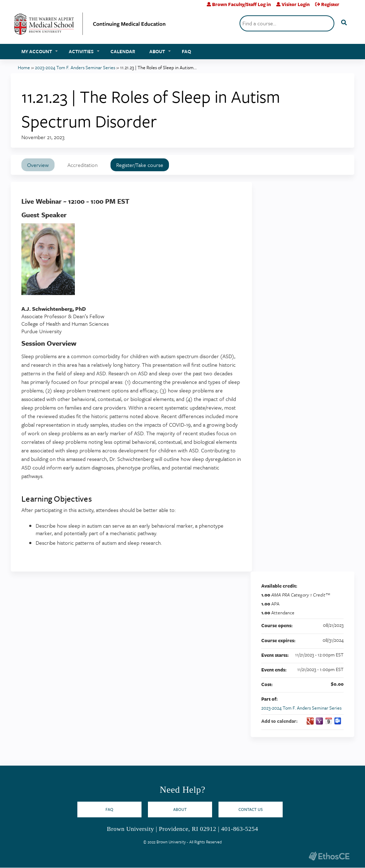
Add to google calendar (310, 721)
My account (37, 51)
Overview (38, 165)
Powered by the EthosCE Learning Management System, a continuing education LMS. (329, 856)
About (157, 51)
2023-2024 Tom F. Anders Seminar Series (75, 67)
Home (24, 67)
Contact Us (251, 809)
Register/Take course (140, 165)
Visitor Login (296, 4)
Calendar (123, 51)
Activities (81, 51)
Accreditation (83, 165)
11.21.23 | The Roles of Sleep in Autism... (158, 67)
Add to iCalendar (329, 721)
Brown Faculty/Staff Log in (241, 4)
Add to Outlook (338, 721)
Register (330, 4)
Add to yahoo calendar (319, 721)
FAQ (186, 51)
